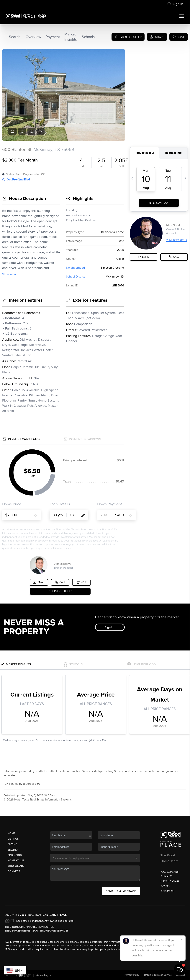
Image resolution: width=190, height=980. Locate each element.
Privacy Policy (132, 975)
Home (11, 833)
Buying (12, 844)
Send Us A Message (121, 891)
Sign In (175, 4)
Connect (14, 871)
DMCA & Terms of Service (158, 975)
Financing (15, 855)
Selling (13, 850)
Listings (13, 839)
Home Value (16, 861)
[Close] (182, 939)
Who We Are (16, 866)
